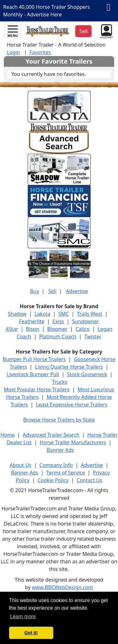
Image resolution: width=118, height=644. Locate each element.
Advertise (77, 291)
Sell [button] (83, 31)
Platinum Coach (58, 336)
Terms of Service (66, 473)
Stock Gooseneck (87, 374)
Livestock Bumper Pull (33, 374)
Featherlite (32, 321)
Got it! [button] (31, 633)
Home (8, 435)
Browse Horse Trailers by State (59, 420)
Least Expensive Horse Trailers (72, 405)
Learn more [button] (23, 616)
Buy (34, 291)
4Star (12, 329)
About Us (21, 465)
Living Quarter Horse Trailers (69, 367)
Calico (83, 329)
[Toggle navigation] (13, 31)
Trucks (59, 382)
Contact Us (89, 480)
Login (14, 52)
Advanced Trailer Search (51, 435)
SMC (63, 314)
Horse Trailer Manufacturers (73, 442)
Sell (52, 291)
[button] (106, 31)
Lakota (42, 314)
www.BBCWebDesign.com (62, 587)
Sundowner (86, 321)
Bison (33, 329)
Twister (93, 336)
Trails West (89, 314)
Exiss (58, 321)
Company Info (56, 465)
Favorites (40, 52)
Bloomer (57, 329)
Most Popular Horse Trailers (37, 389)
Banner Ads (60, 450)
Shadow (17, 314)
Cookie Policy (53, 480)
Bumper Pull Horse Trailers (34, 359)
